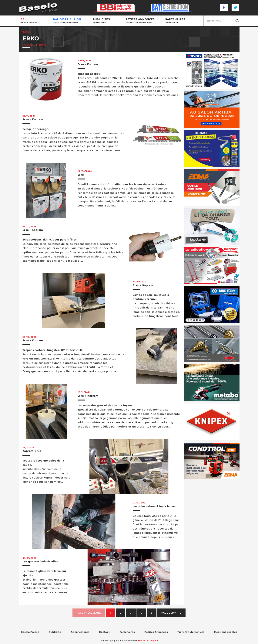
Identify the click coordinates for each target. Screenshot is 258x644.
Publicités (107, 21)
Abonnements (80, 632)
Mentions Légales (226, 632)
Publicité (55, 632)
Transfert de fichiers (191, 632)
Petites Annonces (156, 632)
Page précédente (89, 613)
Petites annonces (144, 21)
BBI (35, 21)
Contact (104, 632)
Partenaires (183, 21)
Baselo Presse (30, 632)
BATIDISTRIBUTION (71, 21)
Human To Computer (148, 641)
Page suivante (171, 613)
